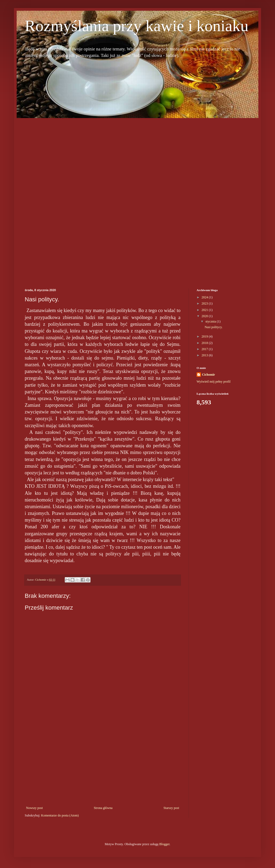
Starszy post (171, 808)
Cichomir (209, 375)
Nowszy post (34, 808)
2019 (205, 336)
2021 (205, 310)
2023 (205, 303)
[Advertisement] (41, 199)
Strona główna (103, 808)
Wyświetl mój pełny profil (214, 382)
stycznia (211, 321)
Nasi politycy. (214, 327)
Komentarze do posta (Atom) (60, 815)
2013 (205, 355)
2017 (205, 349)
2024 (205, 297)
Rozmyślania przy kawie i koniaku (137, 26)
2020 (205, 316)
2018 (205, 343)
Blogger (164, 844)
